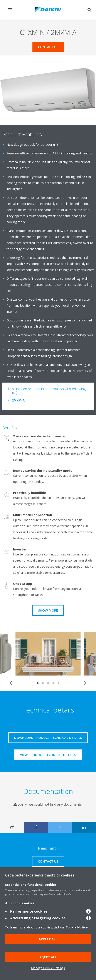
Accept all (48, 939)
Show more (48, 610)
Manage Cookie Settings (48, 968)
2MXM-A (18, 400)
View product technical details (48, 755)
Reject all (48, 957)
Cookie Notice (77, 927)
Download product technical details (48, 738)
